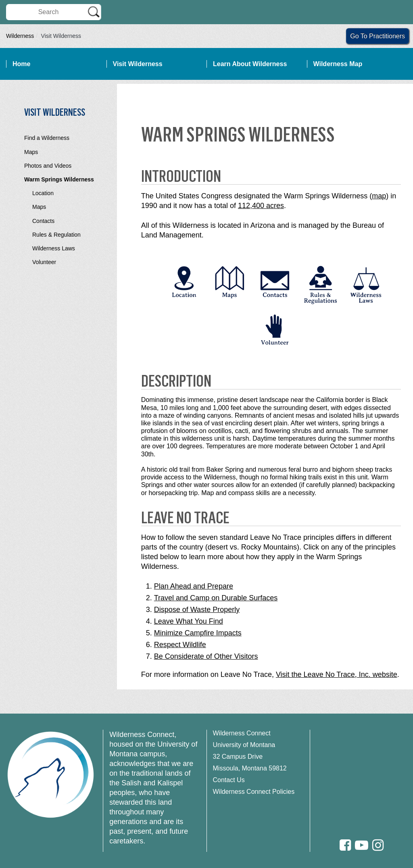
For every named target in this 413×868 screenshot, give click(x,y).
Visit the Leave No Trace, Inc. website (337, 674)
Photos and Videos (48, 166)
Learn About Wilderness (250, 64)
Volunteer (44, 262)
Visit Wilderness (138, 64)
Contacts (43, 221)
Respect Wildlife (180, 645)
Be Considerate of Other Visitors (206, 656)
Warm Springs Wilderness (59, 179)
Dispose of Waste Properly (197, 610)
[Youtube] (362, 845)
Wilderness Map (338, 64)
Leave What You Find (189, 621)
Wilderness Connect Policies (254, 792)
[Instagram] (378, 845)
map (379, 196)
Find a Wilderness (47, 138)
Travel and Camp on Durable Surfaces (216, 598)
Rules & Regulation (56, 235)
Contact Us (229, 780)
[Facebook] (345, 845)
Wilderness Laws (54, 248)
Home (21, 64)
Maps (31, 152)
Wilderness (20, 36)
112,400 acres (261, 206)
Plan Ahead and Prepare (194, 586)
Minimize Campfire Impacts (198, 633)
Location (43, 193)
